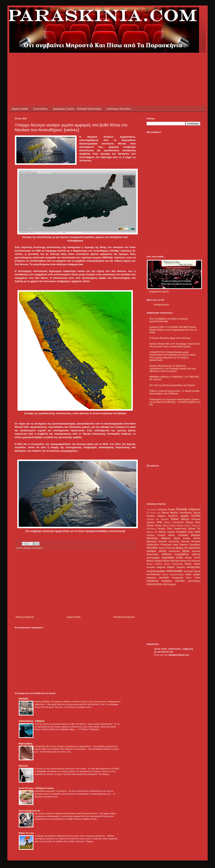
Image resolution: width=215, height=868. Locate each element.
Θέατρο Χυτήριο (167, 532)
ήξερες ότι (182, 548)
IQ (148, 513)
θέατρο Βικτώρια (171, 561)
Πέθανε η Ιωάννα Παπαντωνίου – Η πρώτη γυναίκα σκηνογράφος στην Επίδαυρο (174, 392)
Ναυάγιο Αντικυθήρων (33, 548)
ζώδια (180, 557)
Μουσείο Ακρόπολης (169, 541)
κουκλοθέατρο (154, 574)
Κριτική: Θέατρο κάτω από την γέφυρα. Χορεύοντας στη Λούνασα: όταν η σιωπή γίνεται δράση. (174, 345)
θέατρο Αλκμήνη (155, 561)
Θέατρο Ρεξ (152, 532)
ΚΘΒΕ (197, 532)
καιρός (171, 567)
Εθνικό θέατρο (180, 519)
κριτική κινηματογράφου (173, 574)
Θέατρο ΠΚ (194, 529)
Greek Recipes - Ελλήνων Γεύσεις (36, 788)
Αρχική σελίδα (20, 109)
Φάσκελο (23, 766)
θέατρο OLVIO (193, 558)
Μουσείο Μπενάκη (191, 541)
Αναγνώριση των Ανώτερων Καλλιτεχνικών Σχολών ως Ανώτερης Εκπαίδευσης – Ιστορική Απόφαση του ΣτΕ (175, 402)
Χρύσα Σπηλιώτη (167, 548)
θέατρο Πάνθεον (154, 564)
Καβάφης (151, 535)
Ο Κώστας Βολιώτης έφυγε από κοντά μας (170, 338)
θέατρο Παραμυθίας (174, 564)
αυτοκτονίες (174, 551)
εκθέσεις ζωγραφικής (175, 554)
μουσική (164, 578)
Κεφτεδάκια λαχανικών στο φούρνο (51, 791)
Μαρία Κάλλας (182, 538)
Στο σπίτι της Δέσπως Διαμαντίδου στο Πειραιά (172, 385)
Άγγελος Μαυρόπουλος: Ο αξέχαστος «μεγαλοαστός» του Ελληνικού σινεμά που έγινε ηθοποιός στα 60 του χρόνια (173, 368)
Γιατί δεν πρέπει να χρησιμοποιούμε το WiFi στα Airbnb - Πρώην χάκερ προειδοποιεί (74, 724)
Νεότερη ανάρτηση (25, 617)
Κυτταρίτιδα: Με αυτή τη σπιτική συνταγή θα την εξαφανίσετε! (63, 746)
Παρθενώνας (153, 545)
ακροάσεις (194, 548)
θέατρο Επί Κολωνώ (190, 561)
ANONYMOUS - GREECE (32, 721)
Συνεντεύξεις (40, 109)
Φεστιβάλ (152, 548)
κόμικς (188, 574)
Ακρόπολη (173, 516)
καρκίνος (181, 567)
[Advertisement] (82, 61)
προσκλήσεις (194, 581)
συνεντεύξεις (154, 584)
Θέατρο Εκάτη (169, 526)
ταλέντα (166, 584)
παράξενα (152, 581)
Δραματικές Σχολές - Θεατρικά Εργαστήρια (77, 109)
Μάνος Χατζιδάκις (178, 535)
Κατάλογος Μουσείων (119, 109)
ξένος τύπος (193, 578)
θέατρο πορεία (193, 564)
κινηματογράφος (156, 571)
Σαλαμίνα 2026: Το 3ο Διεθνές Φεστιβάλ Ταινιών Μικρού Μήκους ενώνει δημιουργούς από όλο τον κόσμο (173, 330)
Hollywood (194, 509)
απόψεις (152, 551)
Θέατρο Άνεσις (154, 526)
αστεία (163, 551)
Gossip (182, 509)
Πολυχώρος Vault (169, 545)
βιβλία (186, 551)
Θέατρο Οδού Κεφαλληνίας (172, 529)
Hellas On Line (26, 833)
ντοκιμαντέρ (178, 578)
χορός (173, 584)
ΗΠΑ (159, 522)
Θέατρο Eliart (193, 522)
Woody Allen (155, 513)
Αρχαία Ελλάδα (190, 516)
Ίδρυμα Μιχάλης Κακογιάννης (177, 513)
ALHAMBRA (152, 510)
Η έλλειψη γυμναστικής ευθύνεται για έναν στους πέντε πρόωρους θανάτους (70, 836)
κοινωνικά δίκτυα (192, 571)
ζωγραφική (168, 557)
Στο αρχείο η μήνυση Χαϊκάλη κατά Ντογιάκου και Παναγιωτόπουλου (66, 813)
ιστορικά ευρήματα (156, 567)
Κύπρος (162, 535)
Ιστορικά (181, 532)
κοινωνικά (174, 571)
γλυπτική (196, 551)
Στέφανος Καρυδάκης (190, 545)
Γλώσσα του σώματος (158, 519)
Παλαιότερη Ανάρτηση (124, 617)
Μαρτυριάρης (26, 744)
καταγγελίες (193, 567)
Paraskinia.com (162, 305)
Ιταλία (190, 532)
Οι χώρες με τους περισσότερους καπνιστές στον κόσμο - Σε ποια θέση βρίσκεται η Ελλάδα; (77, 769)
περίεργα (167, 581)
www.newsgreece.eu (29, 811)
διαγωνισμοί (153, 554)
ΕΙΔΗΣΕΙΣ (24, 699)
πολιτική (180, 581)
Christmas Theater (166, 510)
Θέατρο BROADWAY (174, 522)
